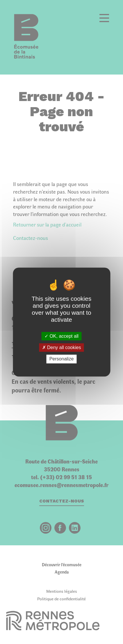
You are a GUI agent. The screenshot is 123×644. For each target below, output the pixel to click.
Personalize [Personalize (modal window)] (62, 359)
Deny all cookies (62, 347)
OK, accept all (61, 336)
